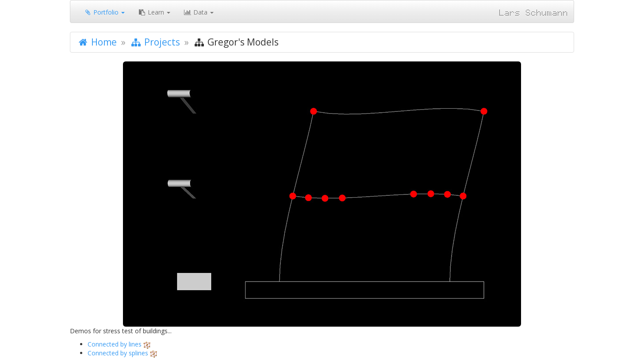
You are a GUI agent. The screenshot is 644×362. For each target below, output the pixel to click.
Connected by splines (118, 353)
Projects (155, 42)
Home (97, 42)
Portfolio (104, 12)
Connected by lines (115, 344)
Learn (154, 12)
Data (199, 12)
